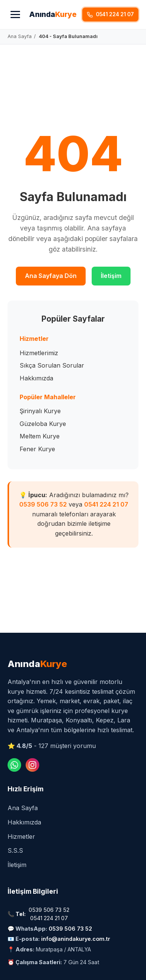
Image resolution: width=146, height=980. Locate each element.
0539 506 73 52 (43, 504)
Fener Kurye (37, 449)
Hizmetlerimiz (39, 353)
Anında (53, 14)
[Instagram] (32, 765)
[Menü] (15, 15)
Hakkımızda (36, 378)
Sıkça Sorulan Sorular (52, 365)
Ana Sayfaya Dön (51, 276)
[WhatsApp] (14, 765)
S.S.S (15, 850)
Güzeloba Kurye (43, 424)
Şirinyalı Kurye (40, 411)
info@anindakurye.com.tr (76, 939)
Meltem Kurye (40, 436)
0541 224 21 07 (106, 504)
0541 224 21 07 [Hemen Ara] (110, 15)
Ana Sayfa (23, 808)
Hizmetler (21, 837)
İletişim (111, 276)
